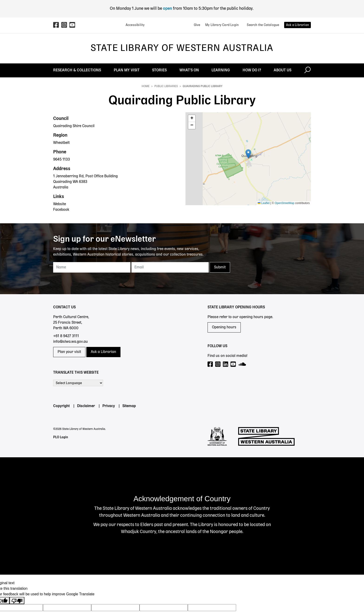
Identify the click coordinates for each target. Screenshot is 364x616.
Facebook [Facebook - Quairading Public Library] (61, 210)
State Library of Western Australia (182, 48)
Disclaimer (86, 406)
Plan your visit (69, 352)
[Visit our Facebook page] (210, 364)
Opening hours (224, 327)
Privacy (109, 406)
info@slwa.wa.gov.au (70, 342)
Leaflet (264, 203)
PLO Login (61, 437)
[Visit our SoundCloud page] (242, 364)
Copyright (61, 406)
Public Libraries (166, 86)
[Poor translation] (17, 601)
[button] (248, 154)
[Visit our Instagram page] (218, 364)
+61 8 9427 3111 (66, 336)
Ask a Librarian (103, 352)
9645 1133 (62, 160)
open (168, 9)
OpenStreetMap (284, 203)
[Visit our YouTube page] (233, 364)
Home (146, 86)
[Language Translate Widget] (78, 383)
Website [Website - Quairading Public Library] (60, 204)
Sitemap (129, 406)
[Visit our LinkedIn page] (226, 364)
